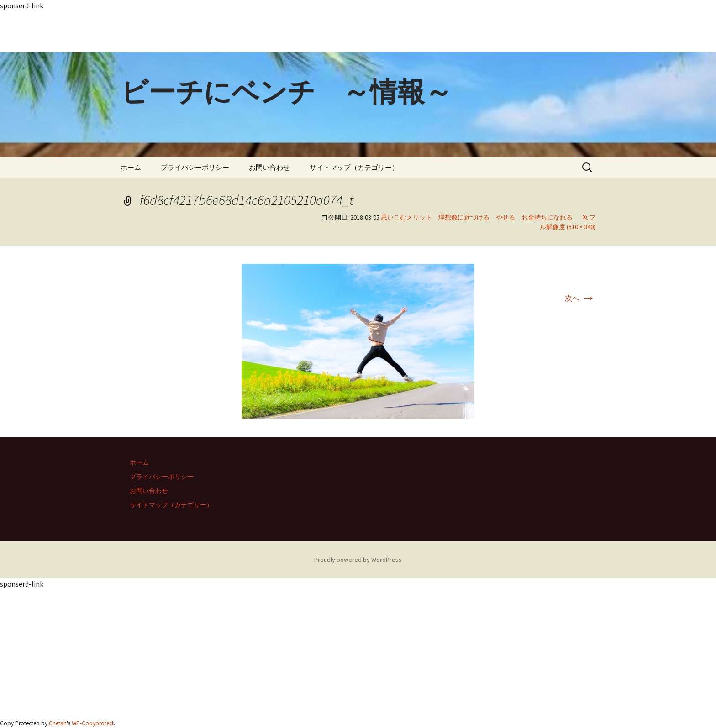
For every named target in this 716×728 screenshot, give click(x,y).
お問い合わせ (269, 167)
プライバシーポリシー (195, 167)
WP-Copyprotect (93, 723)
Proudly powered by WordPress (358, 560)
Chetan (58, 723)
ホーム (131, 167)
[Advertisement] (274, 31)
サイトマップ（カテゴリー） (354, 167)
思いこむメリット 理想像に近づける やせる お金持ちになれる (477, 217)
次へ (580, 298)
